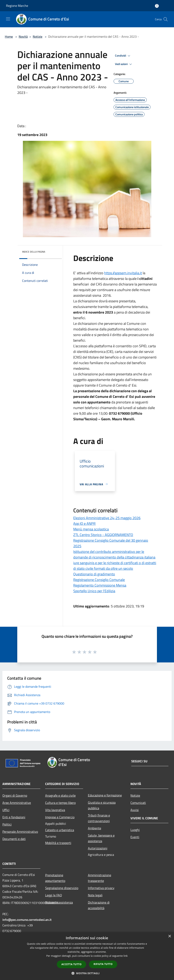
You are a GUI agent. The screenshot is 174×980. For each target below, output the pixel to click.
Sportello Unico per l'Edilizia (94, 591)
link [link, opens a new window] (126, 956)
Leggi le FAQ (54, 895)
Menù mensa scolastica (91, 529)
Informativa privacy (101, 888)
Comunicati (138, 803)
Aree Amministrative (17, 803)
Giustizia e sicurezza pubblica (102, 805)
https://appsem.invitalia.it (123, 273)
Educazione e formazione (105, 795)
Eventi (135, 837)
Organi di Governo (15, 795)
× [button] (169, 936)
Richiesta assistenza (59, 902)
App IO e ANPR (84, 524)
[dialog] (87, 956)
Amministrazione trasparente (100, 878)
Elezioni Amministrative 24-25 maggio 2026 (107, 518)
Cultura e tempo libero (60, 803)
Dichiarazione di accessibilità (99, 905)
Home (9, 37)
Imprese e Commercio (60, 817)
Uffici (6, 810)
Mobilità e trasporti (58, 843)
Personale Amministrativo (20, 832)
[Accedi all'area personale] (157, 6)
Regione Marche (17, 6)
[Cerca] (166, 19)
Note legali (95, 895)
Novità (23, 37)
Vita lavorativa (55, 810)
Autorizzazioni (98, 848)
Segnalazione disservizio (62, 888)
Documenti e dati (14, 839)
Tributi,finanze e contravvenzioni (99, 818)
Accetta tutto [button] (71, 964)
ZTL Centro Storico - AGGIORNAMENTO (103, 535)
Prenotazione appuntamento (55, 878)
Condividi (123, 56)
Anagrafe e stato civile (60, 795)
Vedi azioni (124, 64)
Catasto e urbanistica (60, 830)
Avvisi (135, 810)
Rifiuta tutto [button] (103, 964)
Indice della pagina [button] (34, 252)
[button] (87, 973)
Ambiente (95, 828)
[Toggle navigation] (8, 19)
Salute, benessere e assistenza (101, 838)
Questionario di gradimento (94, 574)
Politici (7, 824)
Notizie (38, 37)
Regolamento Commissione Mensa (100, 585)
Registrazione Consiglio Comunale (99, 580)
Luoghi (135, 830)
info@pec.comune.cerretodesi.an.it (27, 920)
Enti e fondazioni (14, 817)
